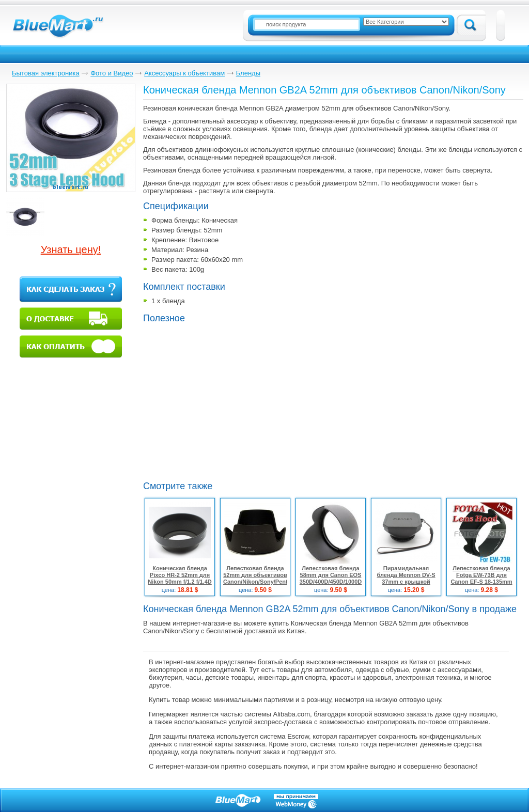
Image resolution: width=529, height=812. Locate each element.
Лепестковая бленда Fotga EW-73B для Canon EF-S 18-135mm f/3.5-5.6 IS (481, 578)
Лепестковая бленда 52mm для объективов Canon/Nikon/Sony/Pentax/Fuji (264, 575)
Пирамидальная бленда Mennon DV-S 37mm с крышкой (406, 575)
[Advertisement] (205, 421)
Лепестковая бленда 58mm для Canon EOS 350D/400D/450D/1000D (331, 575)
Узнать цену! (71, 249)
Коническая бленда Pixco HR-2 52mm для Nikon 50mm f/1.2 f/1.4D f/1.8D (180, 578)
